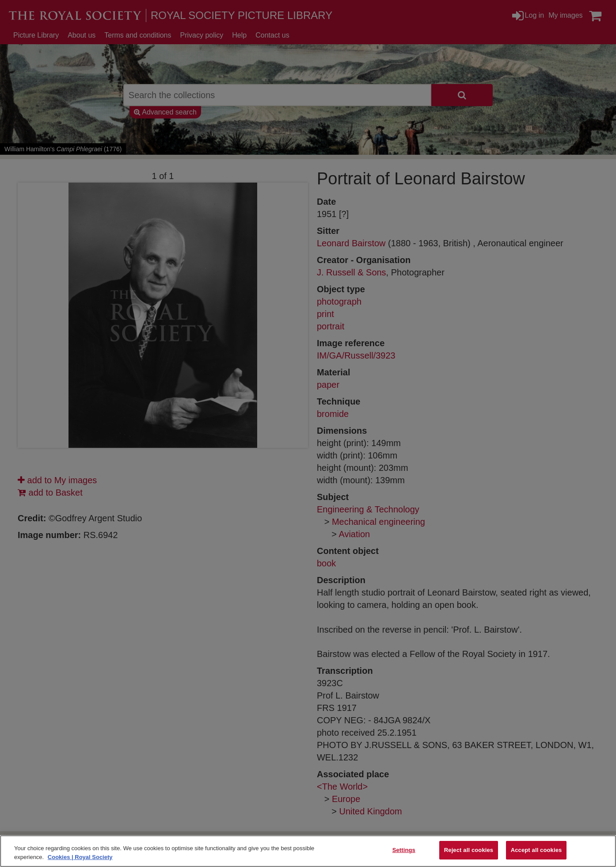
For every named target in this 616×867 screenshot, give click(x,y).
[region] (308, 851)
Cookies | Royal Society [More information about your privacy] (80, 857)
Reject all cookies (469, 850)
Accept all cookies (536, 850)
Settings (404, 850)
